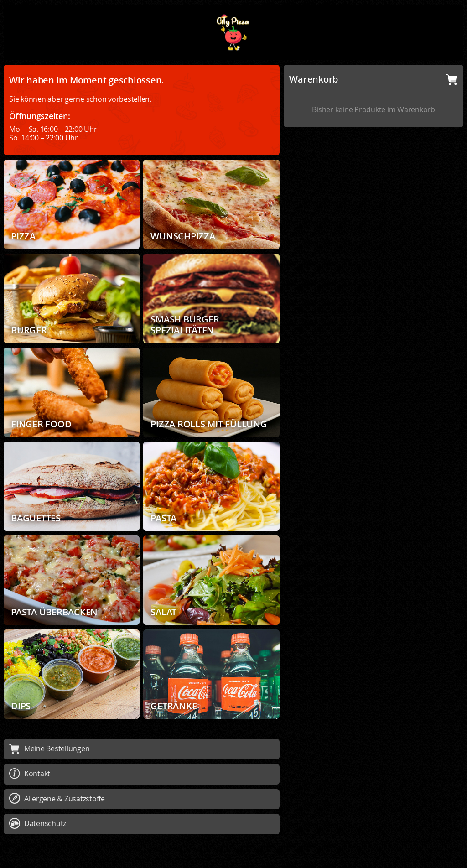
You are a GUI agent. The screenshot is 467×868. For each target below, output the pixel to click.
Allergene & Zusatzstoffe (57, 799)
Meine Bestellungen (49, 748)
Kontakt (30, 774)
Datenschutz (38, 823)
